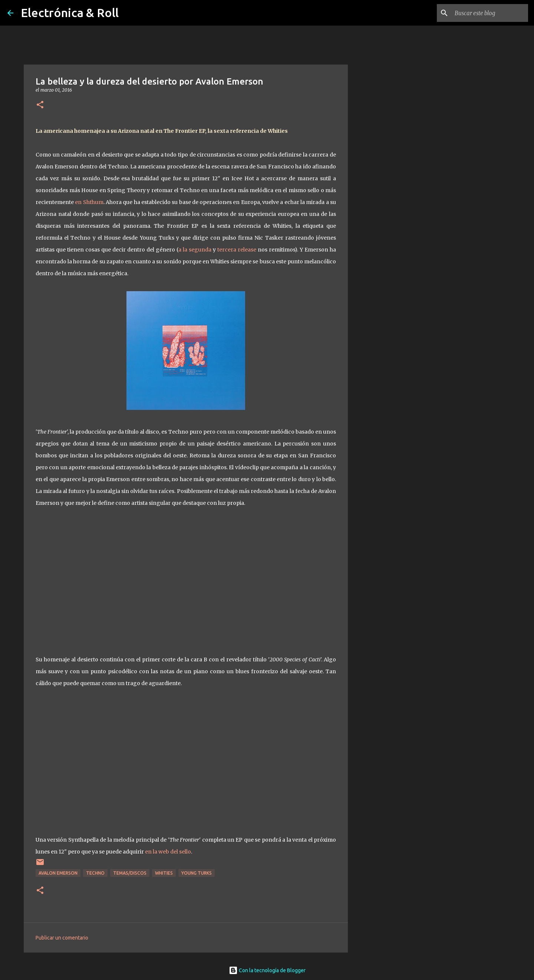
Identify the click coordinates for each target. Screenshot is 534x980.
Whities (164, 873)
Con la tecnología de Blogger (267, 970)
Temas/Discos (130, 873)
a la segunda (195, 250)
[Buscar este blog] (489, 13)
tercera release (237, 250)
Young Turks (197, 873)
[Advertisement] (386, 320)
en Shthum (89, 202)
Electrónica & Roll (70, 13)
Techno (95, 873)
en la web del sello (168, 852)
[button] (40, 105)
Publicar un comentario (62, 938)
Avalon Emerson (58, 873)
